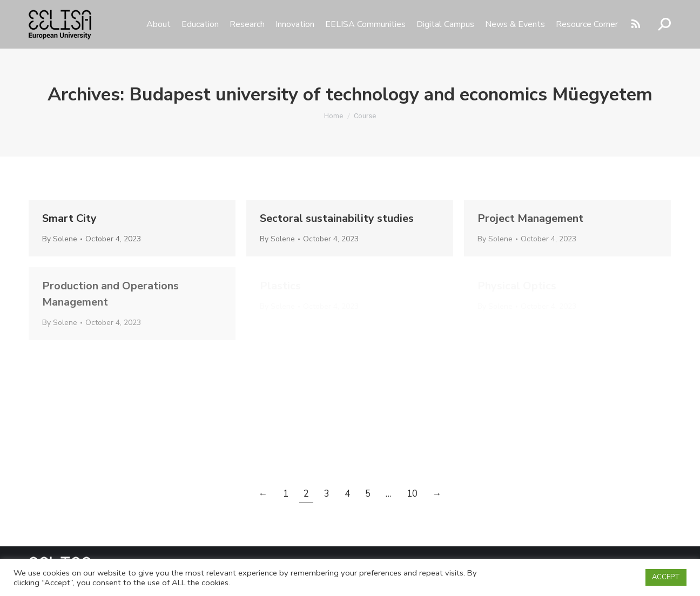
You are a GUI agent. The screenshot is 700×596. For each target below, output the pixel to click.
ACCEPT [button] (666, 577)
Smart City (69, 218)
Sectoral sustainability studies (337, 218)
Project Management (530, 218)
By (60, 239)
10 (412, 494)
